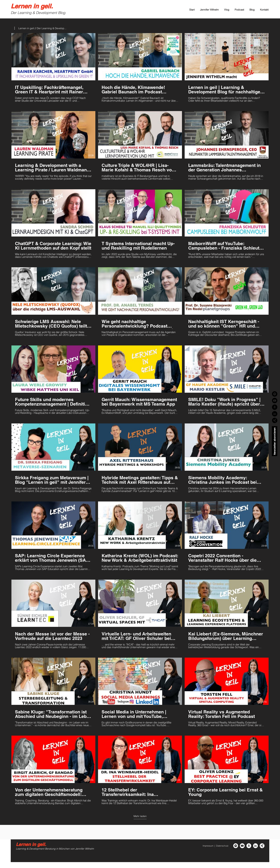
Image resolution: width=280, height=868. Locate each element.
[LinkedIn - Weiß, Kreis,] (255, 846)
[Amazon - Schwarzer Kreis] (275, 407)
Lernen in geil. (32, 6)
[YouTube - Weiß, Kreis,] (242, 846)
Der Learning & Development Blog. (38, 13)
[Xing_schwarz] (275, 420)
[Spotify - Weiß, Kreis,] (236, 846)
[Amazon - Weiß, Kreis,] (249, 846)
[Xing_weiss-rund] (262, 846)
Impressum (208, 846)
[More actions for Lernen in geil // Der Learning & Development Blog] (40, 28)
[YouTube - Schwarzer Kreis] (275, 401)
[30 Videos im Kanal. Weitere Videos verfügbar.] (140, 419)
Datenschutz (222, 846)
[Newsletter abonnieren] (274, 441)
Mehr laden (140, 816)
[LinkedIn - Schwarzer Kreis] (275, 414)
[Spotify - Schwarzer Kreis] (275, 394)
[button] (40, 28)
